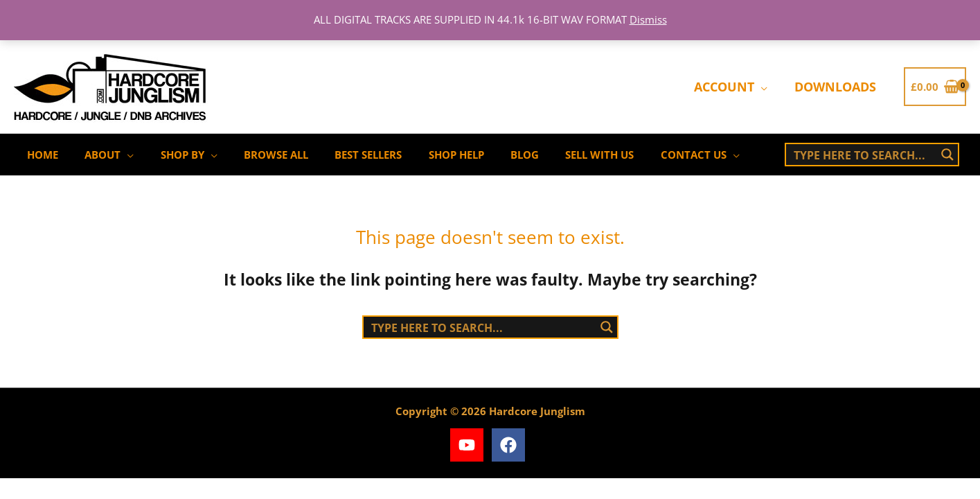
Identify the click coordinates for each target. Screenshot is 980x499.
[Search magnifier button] (947, 155)
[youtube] (469, 445)
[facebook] (511, 445)
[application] (764, 87)
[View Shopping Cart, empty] (935, 87)
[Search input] (862, 155)
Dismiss (648, 19)
